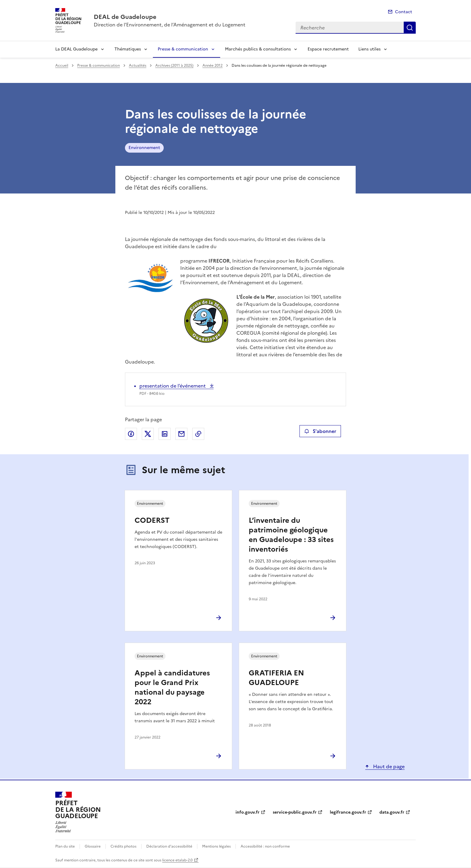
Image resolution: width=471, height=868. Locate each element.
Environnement (144, 148)
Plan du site (65, 846)
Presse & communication (183, 49)
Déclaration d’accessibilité (169, 846)
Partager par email (181, 434)
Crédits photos (123, 846)
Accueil (62, 65)
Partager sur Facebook (131, 434)
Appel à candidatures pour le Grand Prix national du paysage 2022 (172, 687)
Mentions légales (216, 846)
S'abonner (320, 431)
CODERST (152, 520)
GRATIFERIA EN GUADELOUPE (276, 678)
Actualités (138, 65)
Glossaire (93, 846)
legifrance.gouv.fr (348, 812)
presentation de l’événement (173, 386)
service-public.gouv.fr (295, 812)
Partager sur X (148, 434)
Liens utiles (369, 49)
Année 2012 (213, 65)
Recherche (410, 28)
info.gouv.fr (248, 812)
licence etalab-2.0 (177, 860)
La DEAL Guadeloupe (76, 49)
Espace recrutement (328, 49)
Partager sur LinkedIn (165, 434)
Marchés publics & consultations (258, 49)
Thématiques (128, 49)
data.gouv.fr (392, 812)
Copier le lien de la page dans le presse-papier (198, 434)
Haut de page (388, 766)
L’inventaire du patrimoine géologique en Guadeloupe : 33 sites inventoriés (291, 535)
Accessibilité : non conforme (265, 846)
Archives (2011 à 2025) (174, 65)
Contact (404, 12)
